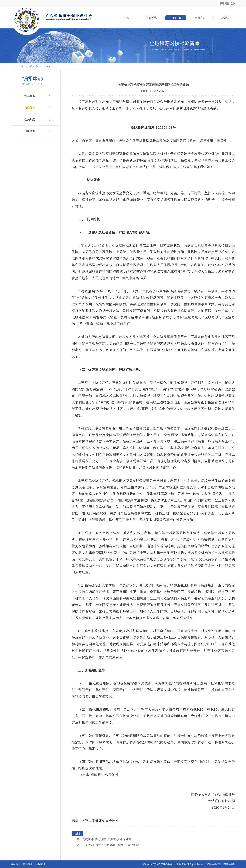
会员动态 (30, 119)
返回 (77, 833)
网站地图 (16, 864)
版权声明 (40, 864)
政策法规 (30, 131)
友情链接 (28, 864)
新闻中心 (176, 18)
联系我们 (225, 18)
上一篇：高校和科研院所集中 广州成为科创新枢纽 (102, 839)
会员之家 (200, 18)
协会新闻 (30, 96)
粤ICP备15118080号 (224, 864)
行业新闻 (30, 108)
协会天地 (151, 18)
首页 (127, 18)
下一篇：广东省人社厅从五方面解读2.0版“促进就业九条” (106, 845)
